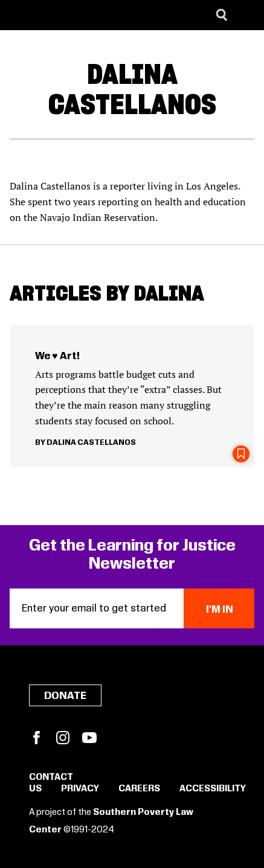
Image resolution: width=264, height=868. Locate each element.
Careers (139, 789)
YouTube (89, 738)
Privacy (80, 789)
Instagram (63, 738)
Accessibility (213, 789)
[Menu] (246, 15)
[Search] (222, 15)
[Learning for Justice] (70, 15)
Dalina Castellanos (91, 442)
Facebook (36, 738)
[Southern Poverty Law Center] (20, 15)
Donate (65, 696)
